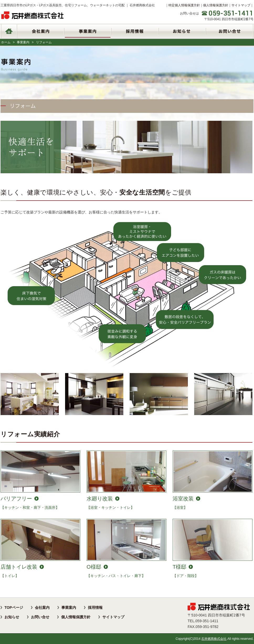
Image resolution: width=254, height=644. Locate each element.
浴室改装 (183, 499)
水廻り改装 (100, 499)
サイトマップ (241, 5)
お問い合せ (40, 617)
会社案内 (42, 608)
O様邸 (94, 567)
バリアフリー (16, 499)
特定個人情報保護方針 (184, 5)
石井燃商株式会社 (214, 639)
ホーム (6, 42)
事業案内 (23, 42)
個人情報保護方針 (216, 5)
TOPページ (14, 608)
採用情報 (95, 608)
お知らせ (12, 617)
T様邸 (179, 567)
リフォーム (44, 42)
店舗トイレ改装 (19, 567)
